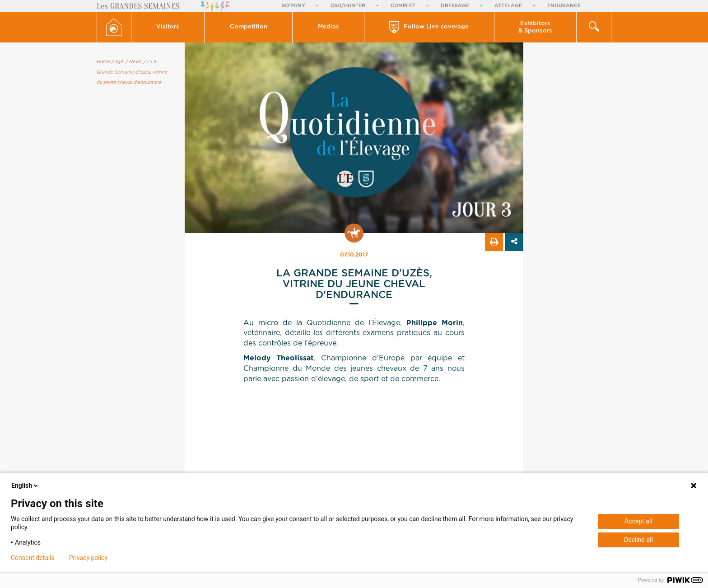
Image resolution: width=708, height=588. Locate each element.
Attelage (508, 6)
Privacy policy (88, 558)
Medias (328, 27)
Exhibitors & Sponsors (535, 27)
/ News (133, 62)
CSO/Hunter (348, 6)
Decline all (638, 540)
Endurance (564, 6)
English (25, 485)
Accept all (638, 521)
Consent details (33, 558)
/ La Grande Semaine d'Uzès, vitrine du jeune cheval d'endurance (132, 72)
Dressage (455, 6)
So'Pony (293, 6)
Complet (403, 6)
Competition (249, 27)
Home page (110, 62)
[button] (168, 27)
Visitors (168, 27)
